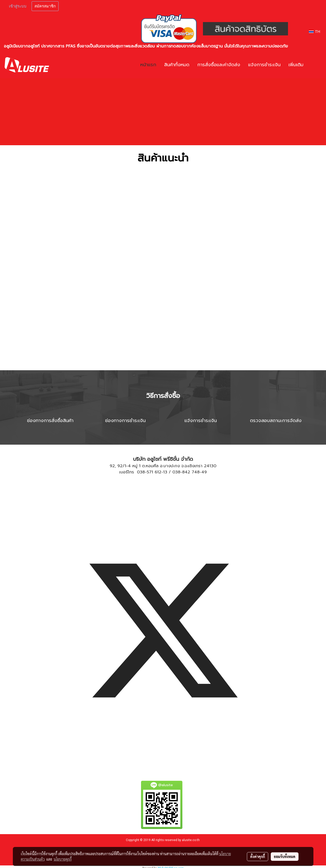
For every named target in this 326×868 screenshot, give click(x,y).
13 (165, 472)
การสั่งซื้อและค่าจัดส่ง (219, 65)
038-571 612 (149, 472)
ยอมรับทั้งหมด (285, 856)
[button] (315, 65)
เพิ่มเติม (296, 65)
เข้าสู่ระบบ (18, 6)
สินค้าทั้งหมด (177, 65)
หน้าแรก (148, 65)
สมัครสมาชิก (45, 6)
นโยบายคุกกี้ (63, 859)
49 (204, 472)
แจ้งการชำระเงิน (264, 65)
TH (314, 32)
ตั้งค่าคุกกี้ (258, 856)
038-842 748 (186, 472)
